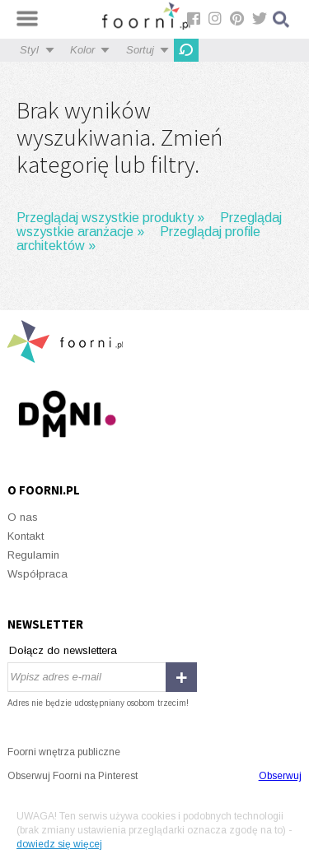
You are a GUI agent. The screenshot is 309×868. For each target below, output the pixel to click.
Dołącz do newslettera (63, 650)
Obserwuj (280, 776)
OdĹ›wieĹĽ (186, 50)
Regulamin (33, 555)
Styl (29, 50)
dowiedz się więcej (59, 844)
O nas (23, 517)
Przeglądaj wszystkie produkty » (110, 218)
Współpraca (37, 574)
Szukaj (282, 19)
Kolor (82, 50)
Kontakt (26, 536)
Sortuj (140, 50)
